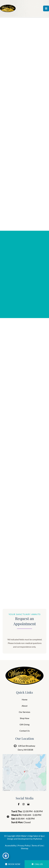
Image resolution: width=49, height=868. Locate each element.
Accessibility (11, 845)
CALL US (37, 864)
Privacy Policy (24, 845)
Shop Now (24, 718)
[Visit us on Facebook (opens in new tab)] (19, 804)
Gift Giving (24, 724)
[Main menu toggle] (46, 9)
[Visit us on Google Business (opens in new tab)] (28, 804)
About (25, 706)
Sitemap (25, 848)
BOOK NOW (13, 864)
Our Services (24, 712)
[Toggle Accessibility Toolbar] (6, 856)
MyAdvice (37, 839)
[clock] (8, 816)
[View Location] (16, 746)
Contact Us (25, 731)
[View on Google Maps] (24, 772)
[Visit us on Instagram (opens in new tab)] (24, 804)
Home (25, 699)
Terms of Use (37, 845)
